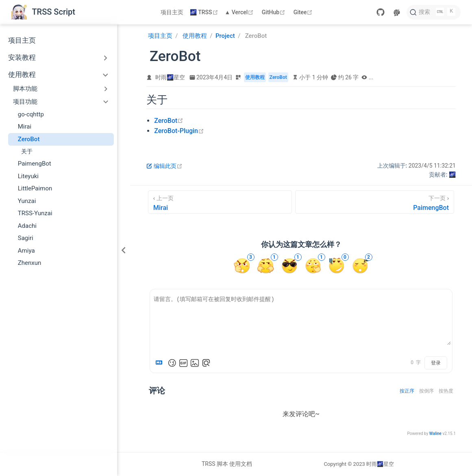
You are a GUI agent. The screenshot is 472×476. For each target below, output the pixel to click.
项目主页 (172, 12)
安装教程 (22, 58)
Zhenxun (30, 263)
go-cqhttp (31, 114)
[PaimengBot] (375, 202)
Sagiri (26, 238)
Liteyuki (28, 176)
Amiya (26, 251)
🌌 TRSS (205, 12)
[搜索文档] (434, 12)
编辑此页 (164, 166)
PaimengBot (35, 164)
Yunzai (27, 201)
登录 (436, 363)
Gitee (304, 12)
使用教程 (22, 75)
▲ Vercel (240, 12)
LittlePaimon (35, 188)
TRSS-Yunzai (35, 213)
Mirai (25, 127)
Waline (435, 433)
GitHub (274, 12)
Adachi (27, 226)
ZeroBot (29, 139)
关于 (27, 151)
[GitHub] (381, 12)
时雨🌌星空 (170, 77)
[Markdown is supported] (161, 363)
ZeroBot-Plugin (179, 131)
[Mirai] (220, 202)
